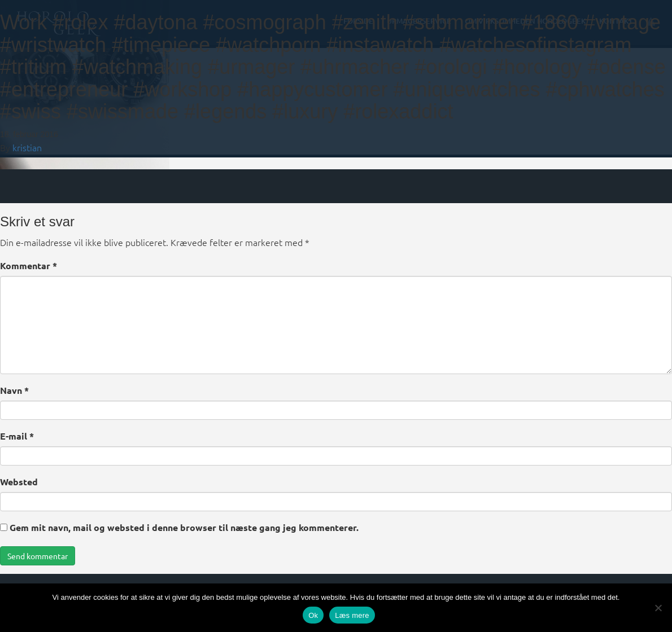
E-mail (17, 436)
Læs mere (352, 615)
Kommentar (29, 265)
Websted (19, 482)
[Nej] (658, 608)
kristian (27, 147)
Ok (313, 615)
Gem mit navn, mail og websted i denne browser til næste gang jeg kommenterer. (184, 527)
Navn (14, 390)
